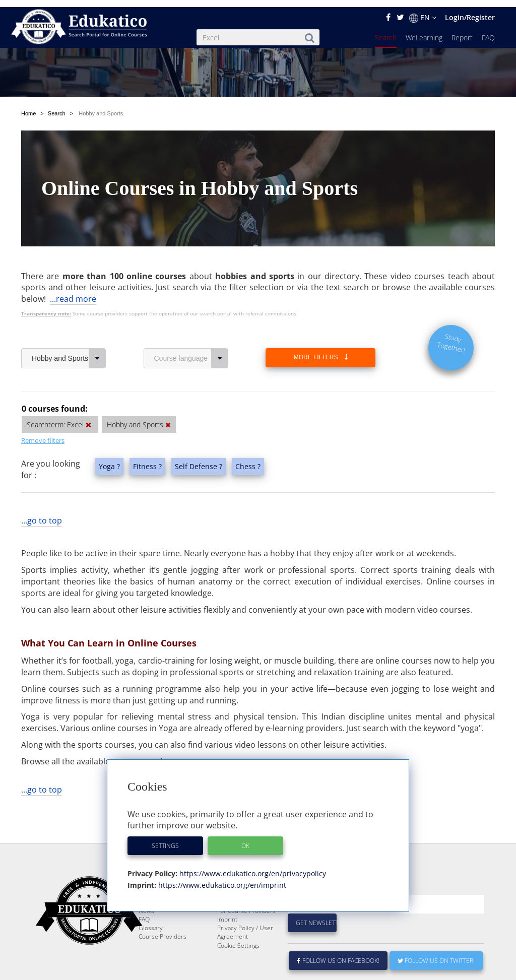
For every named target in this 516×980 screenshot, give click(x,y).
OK (245, 839)
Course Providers (163, 929)
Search (386, 30)
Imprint (227, 912)
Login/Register (470, 10)
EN (423, 11)
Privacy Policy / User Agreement (245, 925)
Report (462, 30)
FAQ (488, 30)
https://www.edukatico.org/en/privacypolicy (252, 866)
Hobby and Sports (69, 327)
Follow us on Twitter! (436, 954)
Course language (191, 327)
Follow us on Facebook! (338, 954)
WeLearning (424, 30)
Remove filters (43, 409)
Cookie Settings (238, 938)
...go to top (42, 489)
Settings (165, 839)
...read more (73, 268)
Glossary (151, 921)
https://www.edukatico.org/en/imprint (221, 878)
